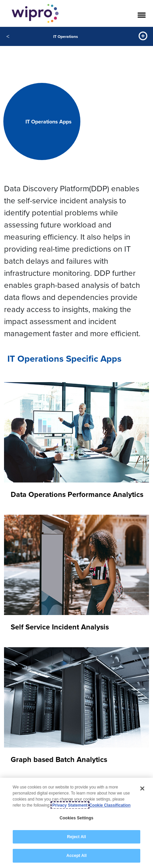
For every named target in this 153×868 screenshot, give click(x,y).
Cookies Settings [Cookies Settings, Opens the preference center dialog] (76, 818)
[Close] (142, 788)
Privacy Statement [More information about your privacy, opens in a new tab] (70, 805)
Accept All (76, 856)
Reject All (76, 837)
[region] (76, 823)
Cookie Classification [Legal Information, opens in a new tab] (110, 805)
